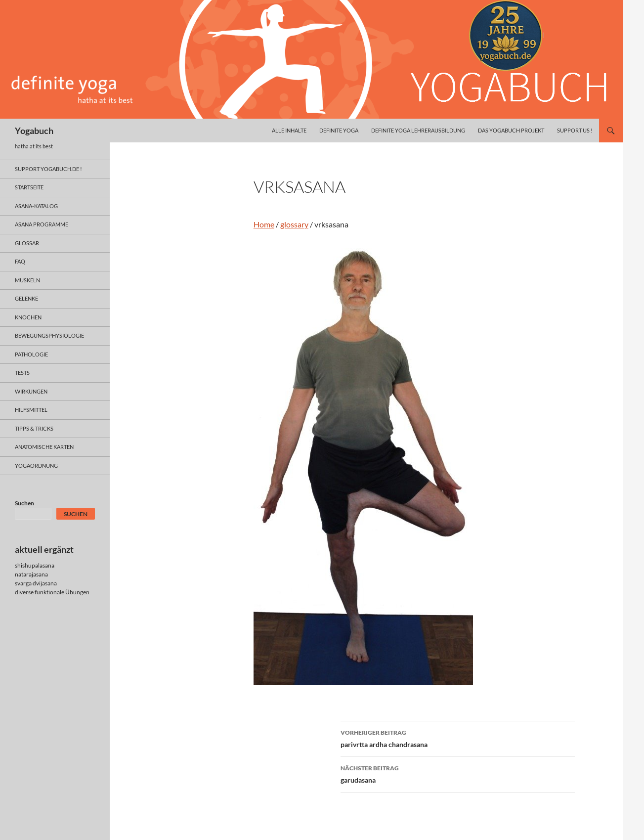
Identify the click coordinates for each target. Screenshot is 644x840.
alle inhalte (289, 130)
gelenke (26, 298)
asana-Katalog (36, 206)
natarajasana (31, 574)
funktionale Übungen (62, 592)
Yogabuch (34, 131)
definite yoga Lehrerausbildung (418, 130)
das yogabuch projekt (511, 130)
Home (264, 224)
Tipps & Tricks (34, 428)
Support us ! (575, 130)
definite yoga (339, 130)
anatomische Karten (44, 447)
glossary (294, 224)
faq (20, 261)
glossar (27, 243)
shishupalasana (35, 565)
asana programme (42, 224)
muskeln (27, 280)
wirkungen (31, 391)
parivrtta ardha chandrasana (458, 738)
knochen (28, 317)
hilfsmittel (31, 410)
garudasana (458, 773)
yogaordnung (36, 465)
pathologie (31, 354)
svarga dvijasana (36, 583)
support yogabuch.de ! (48, 169)
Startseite (29, 187)
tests (22, 373)
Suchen (24, 503)
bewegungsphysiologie (49, 335)
